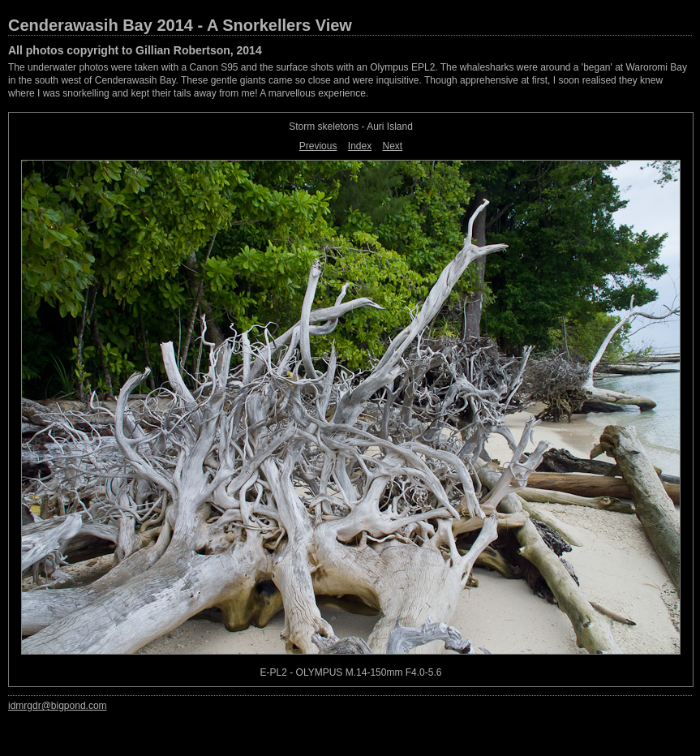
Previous (318, 146)
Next (393, 146)
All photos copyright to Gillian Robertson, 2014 (135, 50)
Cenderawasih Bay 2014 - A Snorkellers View (180, 25)
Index (360, 146)
